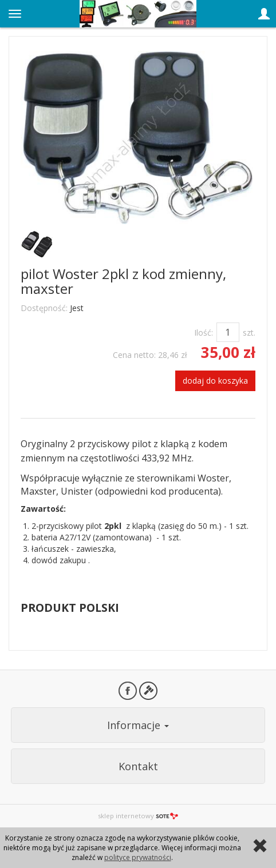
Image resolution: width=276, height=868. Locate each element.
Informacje (138, 725)
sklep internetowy (138, 816)
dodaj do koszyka (215, 381)
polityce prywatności (138, 857)
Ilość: (204, 333)
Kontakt (138, 766)
